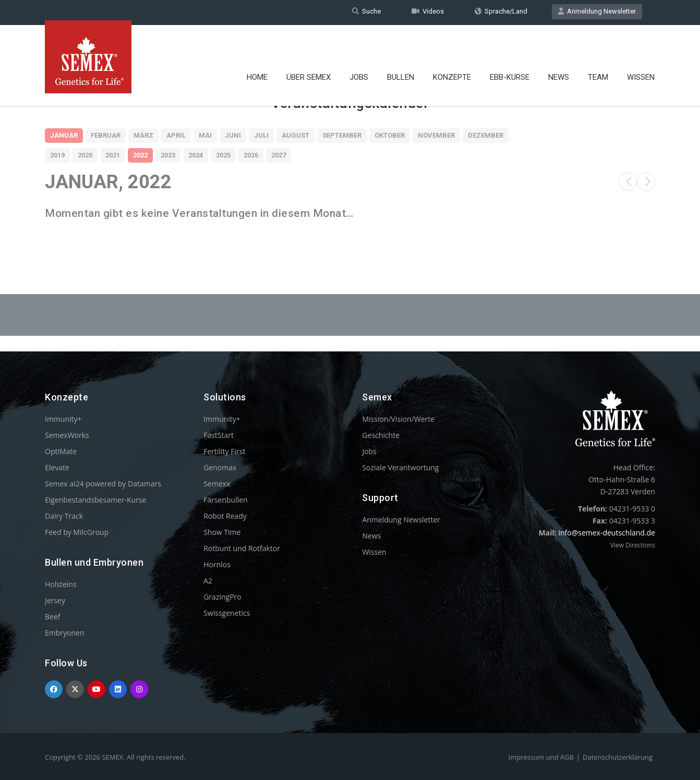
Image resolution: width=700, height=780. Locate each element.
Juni (233, 135)
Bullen (401, 55)
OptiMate (61, 451)
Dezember (486, 135)
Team (598, 55)
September (342, 135)
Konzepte (452, 55)
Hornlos (217, 564)
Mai (205, 135)
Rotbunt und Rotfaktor (242, 548)
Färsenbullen (226, 500)
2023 (168, 155)
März (143, 135)
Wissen (641, 55)
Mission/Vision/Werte (398, 419)
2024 (196, 155)
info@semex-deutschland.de (607, 533)
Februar (106, 135)
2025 (223, 155)
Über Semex (309, 55)
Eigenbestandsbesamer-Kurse (95, 500)
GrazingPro (222, 597)
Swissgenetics (227, 613)
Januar (64, 135)
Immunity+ (63, 419)
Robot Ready (225, 516)
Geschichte (381, 435)
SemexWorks (67, 435)
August (295, 135)
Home (257, 55)
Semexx (217, 484)
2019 (57, 155)
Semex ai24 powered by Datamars (103, 484)
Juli (261, 135)
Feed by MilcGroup (77, 532)
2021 (113, 155)
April (176, 135)
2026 (251, 155)
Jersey (55, 600)
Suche (366, 12)
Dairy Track (64, 516)
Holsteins (61, 584)
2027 (279, 155)
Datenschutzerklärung (618, 757)
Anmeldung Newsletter (597, 12)
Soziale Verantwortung (400, 467)
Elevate (57, 467)
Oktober (390, 135)
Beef (52, 617)
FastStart (219, 435)
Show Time (222, 532)
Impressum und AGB (541, 757)
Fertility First (224, 451)
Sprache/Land (501, 12)
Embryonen (65, 633)
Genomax (220, 467)
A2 (208, 581)
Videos (428, 12)
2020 (85, 155)
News (559, 55)
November (436, 135)
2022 (140, 155)
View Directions (633, 545)
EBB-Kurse (510, 55)
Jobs (359, 55)
